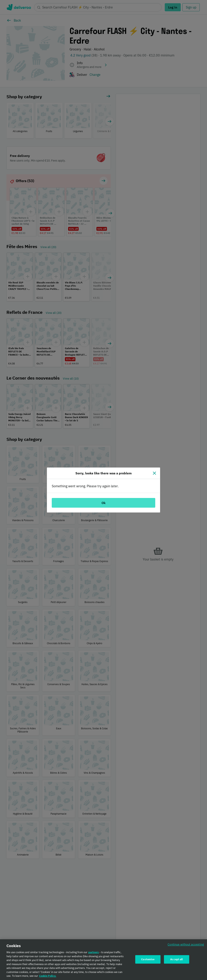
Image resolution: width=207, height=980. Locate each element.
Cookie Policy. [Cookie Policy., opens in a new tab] (48, 977)
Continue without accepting (186, 946)
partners (94, 953)
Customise (148, 960)
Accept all (176, 960)
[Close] (154, 473)
